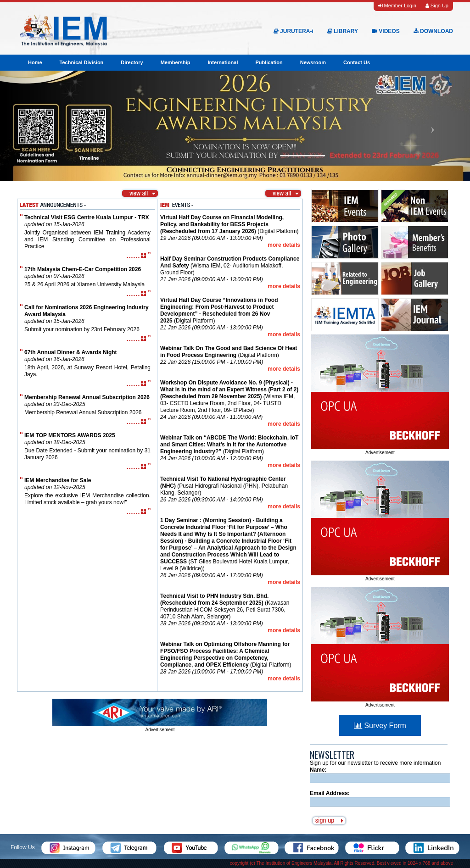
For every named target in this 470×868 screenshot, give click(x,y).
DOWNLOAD (433, 31)
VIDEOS (386, 31)
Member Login (397, 6)
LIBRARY (343, 31)
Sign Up (437, 6)
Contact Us (357, 62)
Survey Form (380, 726)
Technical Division (82, 62)
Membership (176, 62)
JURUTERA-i (294, 31)
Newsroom (313, 62)
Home (35, 62)
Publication (269, 62)
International (223, 62)
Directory (132, 62)
